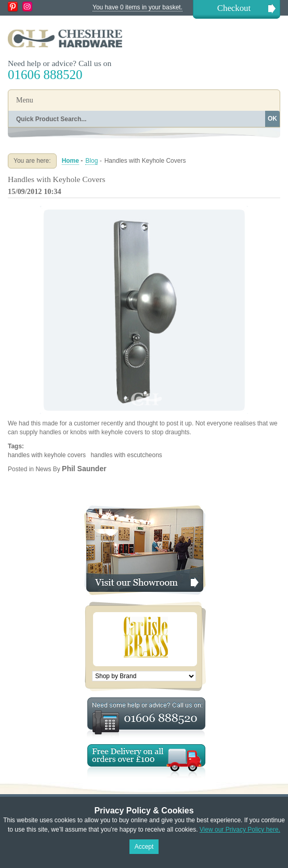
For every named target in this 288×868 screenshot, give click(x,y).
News (43, 469)
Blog (91, 161)
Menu (25, 100)
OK (272, 119)
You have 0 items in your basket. (138, 7)
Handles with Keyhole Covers (57, 179)
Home (70, 161)
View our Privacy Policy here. (240, 830)
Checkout (234, 8)
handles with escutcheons (126, 455)
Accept (144, 847)
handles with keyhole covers (47, 455)
